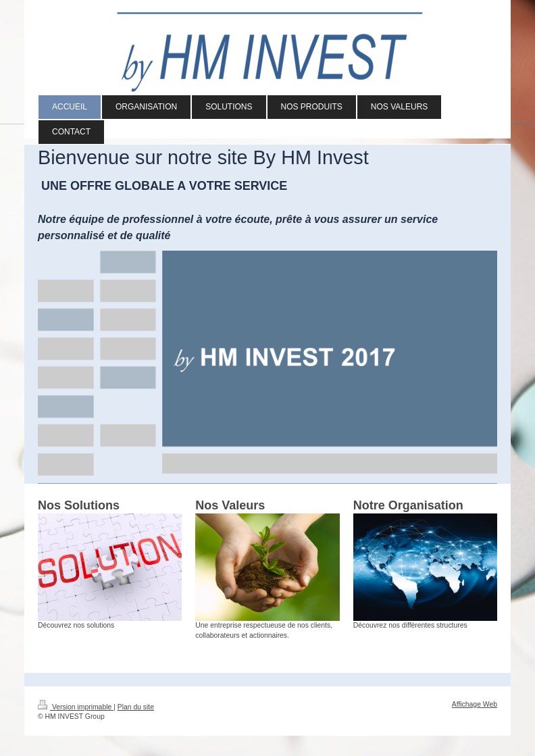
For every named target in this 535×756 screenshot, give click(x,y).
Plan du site (136, 707)
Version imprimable (76, 707)
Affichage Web (475, 704)
